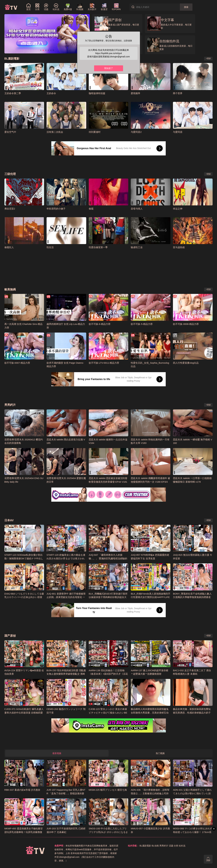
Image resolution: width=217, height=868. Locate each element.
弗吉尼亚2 (10, 209)
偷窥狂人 (9, 247)
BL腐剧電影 (145, 846)
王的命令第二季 (13, 93)
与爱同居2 (136, 132)
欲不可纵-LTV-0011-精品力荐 (104, 363)
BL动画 (155, 846)
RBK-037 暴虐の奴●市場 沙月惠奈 (22, 790)
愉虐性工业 (137, 247)
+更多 (208, 58)
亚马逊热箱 (179, 247)
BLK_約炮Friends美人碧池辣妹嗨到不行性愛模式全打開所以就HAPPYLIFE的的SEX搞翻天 (151, 597)
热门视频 (160, 753)
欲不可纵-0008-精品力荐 (186, 324)
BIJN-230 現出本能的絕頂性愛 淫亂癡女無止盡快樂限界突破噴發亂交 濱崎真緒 (66, 674)
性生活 (50, 247)
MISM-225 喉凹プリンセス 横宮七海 (108, 790)
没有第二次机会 (55, 132)
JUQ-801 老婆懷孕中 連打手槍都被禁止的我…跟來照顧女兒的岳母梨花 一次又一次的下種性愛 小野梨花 (66, 597)
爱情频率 (135, 93)
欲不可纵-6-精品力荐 (100, 324)
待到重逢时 (95, 132)
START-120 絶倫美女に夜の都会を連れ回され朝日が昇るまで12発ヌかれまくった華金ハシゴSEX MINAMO (66, 558)
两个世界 (178, 93)
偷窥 (91, 209)
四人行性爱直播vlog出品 (186, 363)
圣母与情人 (137, 209)
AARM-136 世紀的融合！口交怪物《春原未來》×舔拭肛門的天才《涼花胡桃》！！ (108, 674)
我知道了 (109, 68)
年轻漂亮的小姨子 (56, 209)
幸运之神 (178, 209)
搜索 (186, 7)
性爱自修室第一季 (98, 247)
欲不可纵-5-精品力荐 (142, 324)
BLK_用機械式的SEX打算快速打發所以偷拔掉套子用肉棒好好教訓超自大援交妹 (108, 597)
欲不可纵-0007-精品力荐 (17, 363)
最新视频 (57, 753)
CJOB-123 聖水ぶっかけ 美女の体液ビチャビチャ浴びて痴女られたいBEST (108, 713)
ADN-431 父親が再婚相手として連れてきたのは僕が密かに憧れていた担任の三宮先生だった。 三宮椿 (192, 793)
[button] (41, 50)
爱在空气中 (10, 132)
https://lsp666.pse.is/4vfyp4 (108, 53)
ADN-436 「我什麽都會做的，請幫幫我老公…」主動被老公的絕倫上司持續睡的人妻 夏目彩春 (150, 793)
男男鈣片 (164, 846)
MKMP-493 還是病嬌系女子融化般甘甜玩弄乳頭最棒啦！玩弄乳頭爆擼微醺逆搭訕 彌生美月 (24, 832)
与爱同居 (178, 132)
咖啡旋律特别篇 (97, 93)
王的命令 (51, 93)
